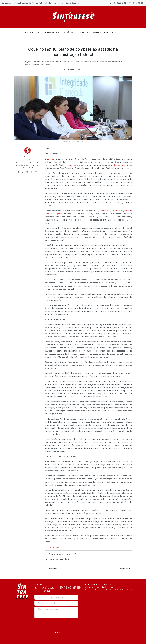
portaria (52, 159)
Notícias (73, 44)
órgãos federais (118, 165)
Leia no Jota (53, 547)
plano (71, 165)
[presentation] (54, 624)
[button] (32, 33)
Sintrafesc (27, 157)
